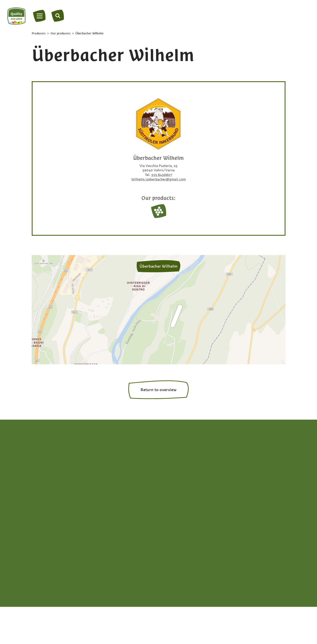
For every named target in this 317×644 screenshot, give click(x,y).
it (40, 511)
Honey (226, 475)
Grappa (227, 463)
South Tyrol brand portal (202, 569)
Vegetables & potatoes (239, 493)
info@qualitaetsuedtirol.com (55, 478)
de (34, 511)
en (47, 511)
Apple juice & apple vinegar (185, 463)
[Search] (58, 16)
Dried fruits (172, 487)
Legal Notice (115, 569)
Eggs (167, 493)
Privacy (90, 569)
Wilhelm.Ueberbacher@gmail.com (158, 179)
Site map (68, 569)
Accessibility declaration (153, 569)
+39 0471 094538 (48, 472)
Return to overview (158, 390)
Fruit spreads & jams (237, 457)
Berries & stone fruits (180, 475)
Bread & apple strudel (181, 481)
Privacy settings (243, 569)
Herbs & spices (233, 469)
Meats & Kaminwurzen (239, 481)
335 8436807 (162, 175)
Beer (167, 469)
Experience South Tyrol (182, 505)
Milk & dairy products (238, 487)
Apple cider (172, 457)
